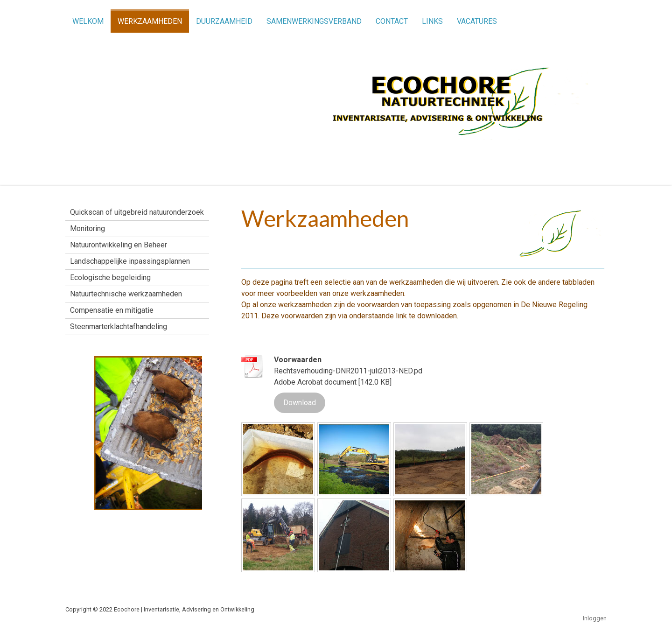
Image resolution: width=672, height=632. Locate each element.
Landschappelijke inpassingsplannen (130, 261)
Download (300, 403)
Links (432, 21)
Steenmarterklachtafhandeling (119, 327)
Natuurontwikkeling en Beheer (119, 245)
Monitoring (87, 228)
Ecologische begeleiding (110, 277)
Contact (392, 21)
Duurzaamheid (224, 21)
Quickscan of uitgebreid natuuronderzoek (137, 212)
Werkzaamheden (150, 21)
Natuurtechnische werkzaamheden (126, 294)
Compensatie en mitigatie (112, 310)
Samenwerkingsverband (314, 21)
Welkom (88, 21)
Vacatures (477, 21)
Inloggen (595, 618)
